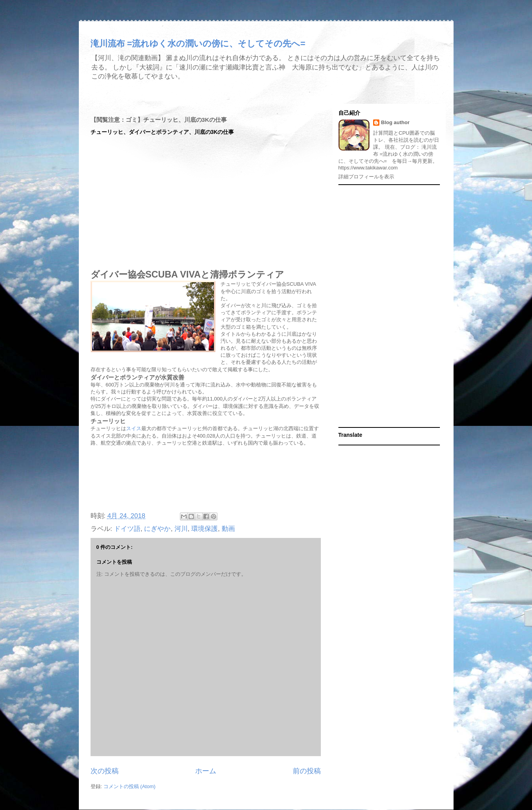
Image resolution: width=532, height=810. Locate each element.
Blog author (395, 122)
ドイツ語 (127, 529)
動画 (228, 529)
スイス (134, 428)
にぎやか (157, 529)
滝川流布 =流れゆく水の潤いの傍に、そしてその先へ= (198, 44)
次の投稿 (105, 771)
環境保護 (205, 529)
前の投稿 (307, 771)
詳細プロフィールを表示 (366, 177)
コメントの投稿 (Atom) (130, 786)
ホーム (206, 771)
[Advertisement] (206, 476)
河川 (181, 529)
